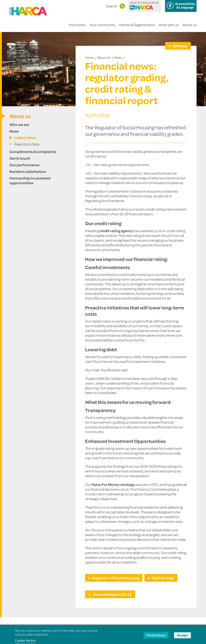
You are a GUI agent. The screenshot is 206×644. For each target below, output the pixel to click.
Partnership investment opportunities (30, 180)
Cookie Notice (25, 641)
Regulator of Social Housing (115, 578)
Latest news (25, 138)
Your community (102, 27)
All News (180, 46)
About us (189, 27)
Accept (182, 635)
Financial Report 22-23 (112, 594)
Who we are (19, 124)
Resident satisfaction (28, 171)
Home (89, 57)
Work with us (169, 27)
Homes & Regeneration (137, 27)
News (118, 57)
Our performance (24, 165)
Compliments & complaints (33, 151)
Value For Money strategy (113, 484)
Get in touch (20, 158)
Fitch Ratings (163, 578)
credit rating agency (116, 231)
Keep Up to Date (27, 144)
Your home (77, 27)
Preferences (156, 635)
